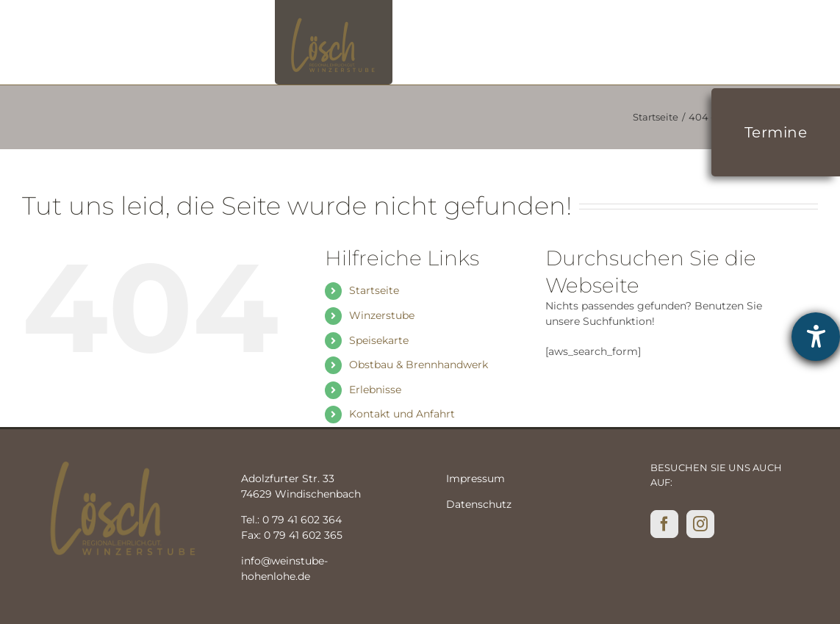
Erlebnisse (375, 390)
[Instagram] (700, 524)
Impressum (475, 478)
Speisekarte (379, 340)
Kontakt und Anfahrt (402, 414)
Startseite (374, 290)
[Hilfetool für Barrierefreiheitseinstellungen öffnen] (816, 337)
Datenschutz (479, 504)
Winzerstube (382, 315)
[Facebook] (664, 524)
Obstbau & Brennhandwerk (419, 365)
